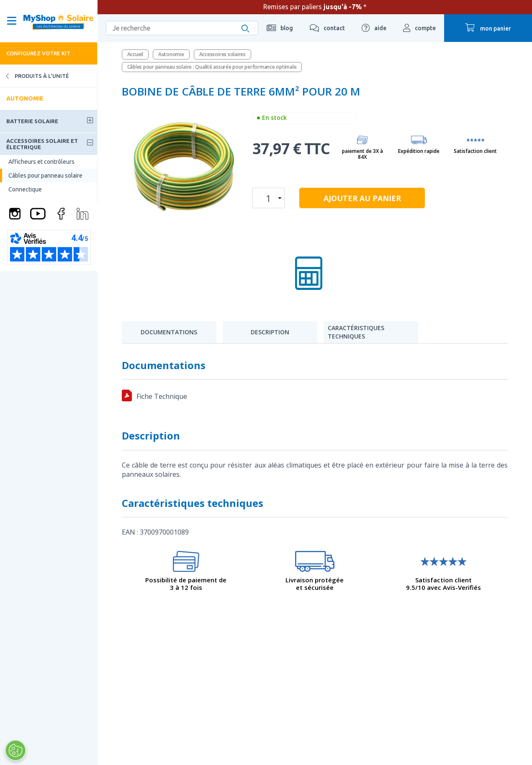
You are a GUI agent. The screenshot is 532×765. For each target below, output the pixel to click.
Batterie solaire (32, 121)
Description (270, 332)
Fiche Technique (162, 396)
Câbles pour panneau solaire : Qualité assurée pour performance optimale (212, 67)
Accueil (135, 54)
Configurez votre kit (38, 53)
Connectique (25, 189)
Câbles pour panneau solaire (45, 176)
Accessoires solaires (222, 54)
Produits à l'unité (35, 76)
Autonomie (25, 98)
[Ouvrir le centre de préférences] (12, 750)
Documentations (169, 332)
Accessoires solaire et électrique (42, 144)
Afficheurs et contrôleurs (41, 162)
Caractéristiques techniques (356, 332)
